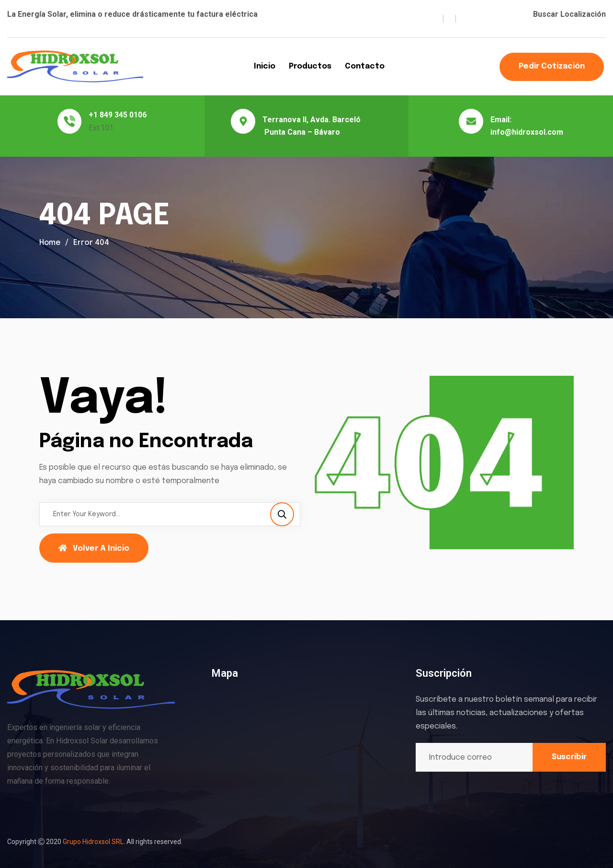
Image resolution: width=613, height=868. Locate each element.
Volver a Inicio (94, 548)
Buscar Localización (569, 14)
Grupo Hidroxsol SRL (93, 842)
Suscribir (569, 757)
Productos (310, 66)
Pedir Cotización (552, 66)
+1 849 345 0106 (118, 115)
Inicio (265, 66)
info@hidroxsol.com (527, 132)
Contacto (365, 66)
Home (51, 243)
